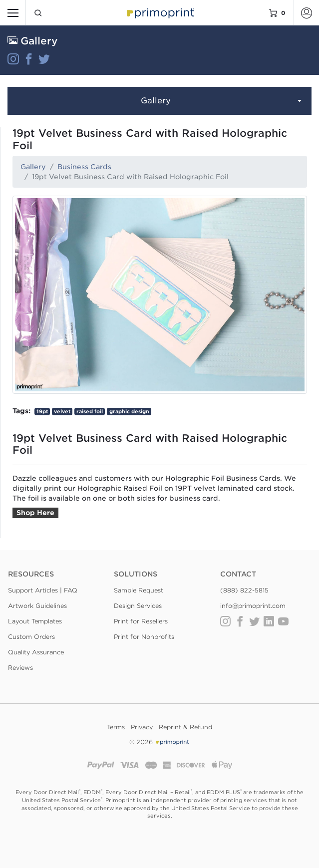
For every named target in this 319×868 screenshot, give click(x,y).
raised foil (90, 411)
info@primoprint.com (253, 606)
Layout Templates (35, 621)
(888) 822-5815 (244, 590)
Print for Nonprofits (144, 637)
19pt (42, 411)
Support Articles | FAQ (43, 590)
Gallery (222, 101)
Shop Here (35, 513)
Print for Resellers (141, 621)
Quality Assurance (36, 652)
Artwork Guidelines (37, 606)
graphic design (129, 411)
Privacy (142, 727)
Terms (116, 727)
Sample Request (139, 590)
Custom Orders (31, 637)
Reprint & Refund (185, 727)
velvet (62, 411)
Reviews (20, 668)
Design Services (138, 606)
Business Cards (84, 167)
